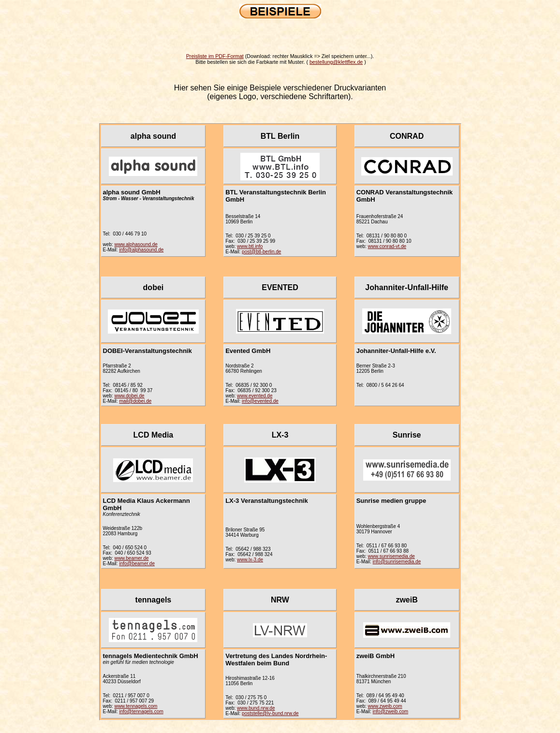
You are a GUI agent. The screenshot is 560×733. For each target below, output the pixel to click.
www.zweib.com (385, 706)
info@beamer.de (137, 564)
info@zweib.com (391, 711)
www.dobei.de (129, 396)
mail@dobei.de (135, 401)
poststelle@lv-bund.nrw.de (270, 713)
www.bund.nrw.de (256, 708)
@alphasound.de (146, 250)
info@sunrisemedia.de (397, 562)
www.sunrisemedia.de (391, 556)
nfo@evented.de (261, 401)
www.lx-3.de (250, 560)
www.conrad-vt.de (387, 246)
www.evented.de (255, 396)
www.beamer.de (131, 558)
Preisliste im (215, 56)
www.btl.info (250, 246)
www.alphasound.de (136, 244)
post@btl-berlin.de (261, 252)
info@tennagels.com (141, 711)
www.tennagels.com (136, 706)
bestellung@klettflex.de (336, 62)
